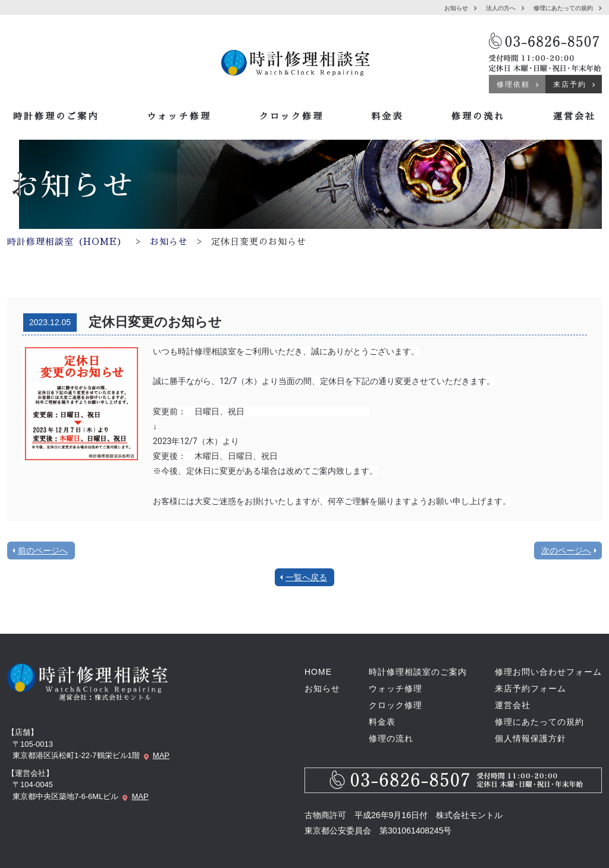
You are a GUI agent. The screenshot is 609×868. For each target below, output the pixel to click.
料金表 (387, 116)
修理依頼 (513, 84)
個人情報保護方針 (530, 738)
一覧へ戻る (306, 577)
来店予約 (570, 84)
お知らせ (456, 8)
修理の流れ (478, 116)
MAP (161, 755)
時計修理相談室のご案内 (418, 672)
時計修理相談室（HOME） (67, 242)
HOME (318, 672)
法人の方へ (501, 8)
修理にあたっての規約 (563, 8)
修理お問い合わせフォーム (548, 672)
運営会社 (575, 116)
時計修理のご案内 (56, 116)
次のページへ (566, 551)
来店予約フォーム (530, 688)
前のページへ (43, 551)
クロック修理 (291, 116)
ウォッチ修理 (179, 116)
